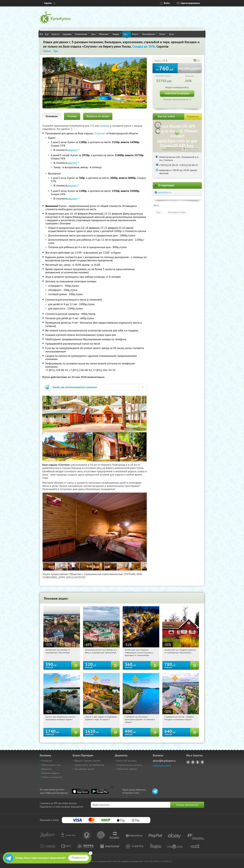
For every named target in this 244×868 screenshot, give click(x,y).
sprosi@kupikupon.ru (164, 761)
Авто (94, 34)
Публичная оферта (127, 769)
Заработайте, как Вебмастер (89, 765)
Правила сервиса (50, 773)
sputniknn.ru (165, 192)
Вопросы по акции (98, 116)
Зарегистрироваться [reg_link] (190, 3)
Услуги (136, 34)
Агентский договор (127, 761)
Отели (163, 34)
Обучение (105, 34)
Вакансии (47, 769)
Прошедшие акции (84, 769)
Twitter (198, 762)
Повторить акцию (177, 93)
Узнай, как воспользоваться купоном (75, 387)
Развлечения (82, 34)
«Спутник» (100, 133)
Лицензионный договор (129, 765)
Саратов (48, 3)
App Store (80, 791)
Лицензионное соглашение (172, 150)
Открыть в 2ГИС (192, 149)
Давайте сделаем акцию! (87, 761)
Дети (172, 34)
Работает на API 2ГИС (174, 148)
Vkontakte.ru (193, 762)
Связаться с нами (162, 765)
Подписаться (79, 858)
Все (41, 34)
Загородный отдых (177, 212)
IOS (92, 126)
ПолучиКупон (150, 34)
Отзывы (72, 116)
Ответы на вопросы (52, 777)
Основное (52, 116)
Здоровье (68, 34)
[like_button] (195, 61)
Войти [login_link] (167, 3)
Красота (56, 34)
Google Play (100, 791)
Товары (117, 34)
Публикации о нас (51, 765)
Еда (47, 34)
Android (105, 126)
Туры (127, 34)
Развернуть (193, 117)
